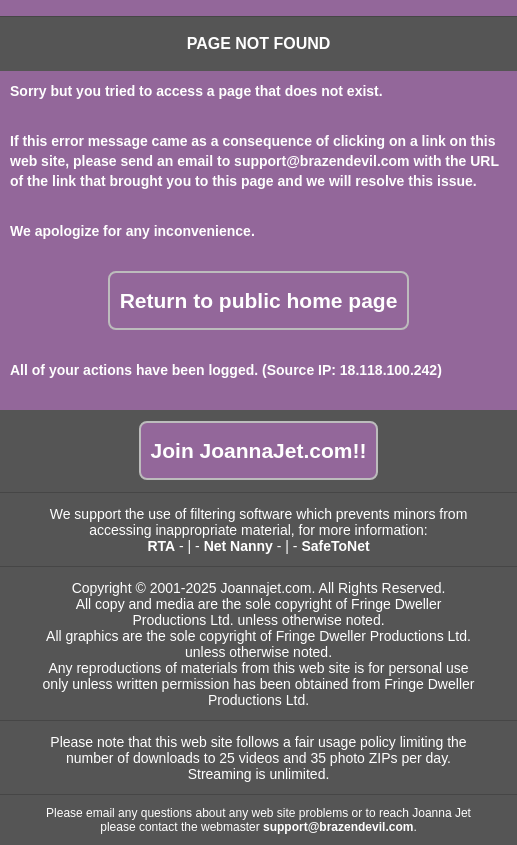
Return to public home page (259, 300)
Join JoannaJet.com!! (259, 450)
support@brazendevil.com (321, 161)
